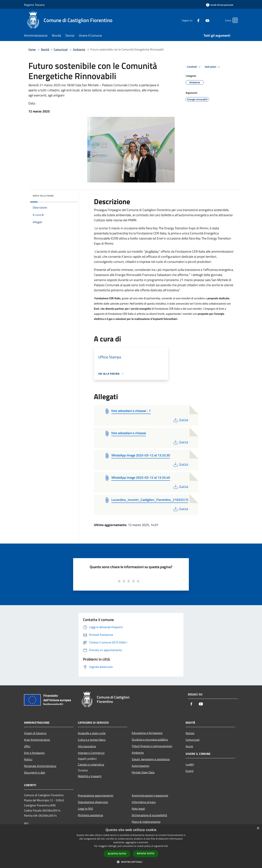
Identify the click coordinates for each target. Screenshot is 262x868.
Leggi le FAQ (86, 809)
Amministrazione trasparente (150, 795)
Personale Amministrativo (40, 766)
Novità (45, 49)
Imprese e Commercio (91, 753)
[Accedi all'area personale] (220, 5)
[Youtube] (201, 20)
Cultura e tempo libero (92, 740)
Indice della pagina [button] (43, 196)
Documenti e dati (35, 772)
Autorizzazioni (141, 766)
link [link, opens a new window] (166, 846)
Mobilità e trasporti (90, 776)
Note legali (138, 809)
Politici (28, 759)
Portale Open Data (143, 772)
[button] (131, 862)
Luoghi (190, 764)
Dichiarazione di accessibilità (149, 815)
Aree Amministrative (37, 740)
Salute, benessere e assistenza (151, 759)
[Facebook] (192, 20)
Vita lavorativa (87, 746)
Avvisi (189, 746)
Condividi (194, 67)
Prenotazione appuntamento (96, 795)
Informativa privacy (144, 802)
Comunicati (61, 49)
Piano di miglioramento (146, 822)
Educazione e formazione (147, 733)
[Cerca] (234, 20)
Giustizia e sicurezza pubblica (150, 739)
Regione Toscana (34, 5)
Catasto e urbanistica (91, 764)
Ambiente (79, 49)
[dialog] (131, 846)
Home (32, 49)
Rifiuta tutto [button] (146, 854)
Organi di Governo (35, 733)
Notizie (190, 733)
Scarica (180, 420)
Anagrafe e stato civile (92, 733)
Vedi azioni (213, 67)
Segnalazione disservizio (93, 802)
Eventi (190, 771)
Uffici (27, 746)
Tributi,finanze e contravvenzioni (152, 746)
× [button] (258, 828)
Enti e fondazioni (34, 753)
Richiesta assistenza (90, 815)
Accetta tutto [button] (117, 854)
